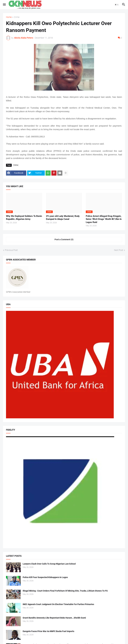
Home (9, 17)
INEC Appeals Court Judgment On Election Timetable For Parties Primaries (58, 604)
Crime (17, 17)
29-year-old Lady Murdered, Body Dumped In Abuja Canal (63, 218)
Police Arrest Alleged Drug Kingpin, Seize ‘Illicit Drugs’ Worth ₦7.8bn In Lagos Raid (104, 219)
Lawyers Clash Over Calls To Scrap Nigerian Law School (49, 564)
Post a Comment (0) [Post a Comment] (64, 239)
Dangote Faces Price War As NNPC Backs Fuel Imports (48, 631)
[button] (4, 5)
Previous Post (11, 250)
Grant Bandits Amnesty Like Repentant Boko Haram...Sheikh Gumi (54, 618)
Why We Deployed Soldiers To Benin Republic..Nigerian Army (24, 218)
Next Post (119, 250)
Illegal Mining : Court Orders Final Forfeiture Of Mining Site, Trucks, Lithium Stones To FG (65, 591)
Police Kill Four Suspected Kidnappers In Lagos (45, 577)
